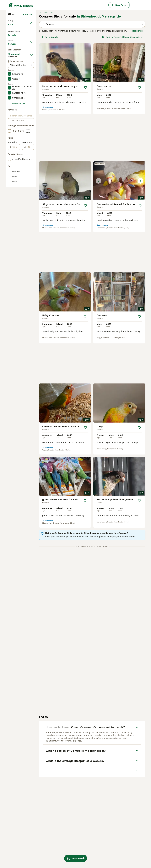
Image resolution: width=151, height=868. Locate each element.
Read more (138, 79)
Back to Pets (15, 69)
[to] (30, 263)
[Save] (86, 136)
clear (29, 96)
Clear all (28, 63)
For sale (14, 88)
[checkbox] (9, 109)
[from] (16, 263)
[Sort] (122, 86)
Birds (11, 76)
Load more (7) (25, 160)
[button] (119, 185)
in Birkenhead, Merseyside (99, 65)
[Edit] (31, 172)
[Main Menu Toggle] (3, 5)
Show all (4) (18, 220)
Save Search (50, 86)
